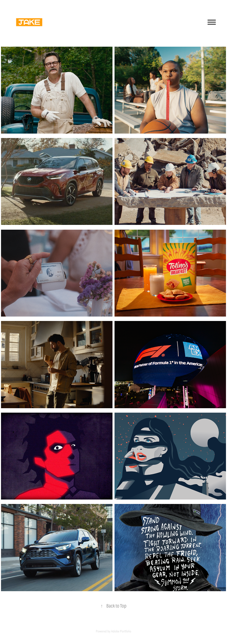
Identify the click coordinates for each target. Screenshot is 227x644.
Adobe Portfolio (121, 631)
